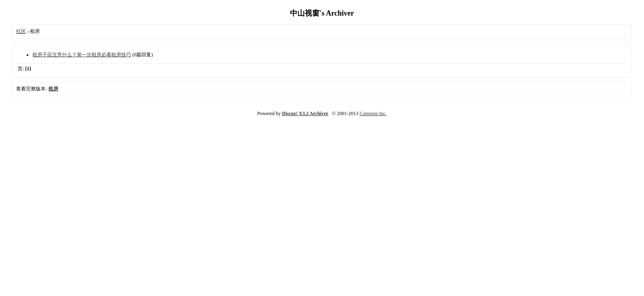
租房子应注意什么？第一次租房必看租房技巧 (82, 55)
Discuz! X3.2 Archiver (305, 113)
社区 (21, 31)
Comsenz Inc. (373, 113)
